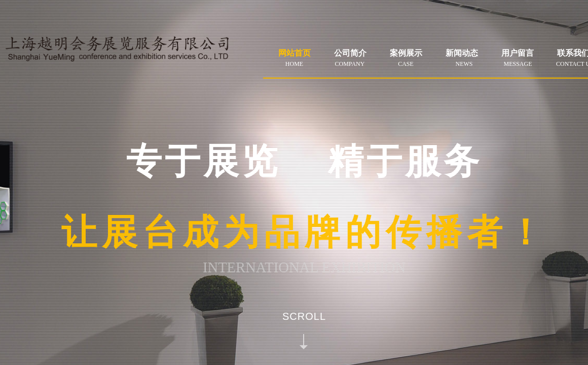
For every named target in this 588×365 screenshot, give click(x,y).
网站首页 (295, 53)
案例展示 (406, 53)
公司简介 (350, 53)
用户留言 (518, 53)
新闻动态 (462, 53)
